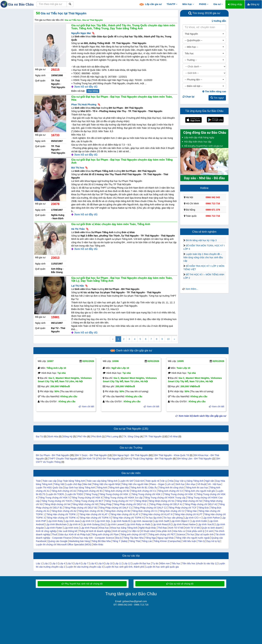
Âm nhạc (191, 484)
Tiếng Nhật (141, 501)
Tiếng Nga (150, 538)
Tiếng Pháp (106, 504)
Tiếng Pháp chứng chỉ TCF (182, 508)
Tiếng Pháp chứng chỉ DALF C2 (150, 508)
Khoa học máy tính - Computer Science (94, 538)
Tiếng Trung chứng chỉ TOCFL (57, 501)
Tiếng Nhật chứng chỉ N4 (57, 504)
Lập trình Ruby (55, 521)
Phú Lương (112, 436)
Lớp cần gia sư (150, 4)
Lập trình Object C (180, 521)
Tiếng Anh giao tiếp (119, 488)
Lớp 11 (118, 563)
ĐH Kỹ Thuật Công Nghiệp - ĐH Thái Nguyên (149, 459)
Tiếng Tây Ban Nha (133, 538)
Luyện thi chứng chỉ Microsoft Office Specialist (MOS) (64, 545)
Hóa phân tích (164, 531)
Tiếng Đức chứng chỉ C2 (172, 511)
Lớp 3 (54, 563)
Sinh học (180, 484)
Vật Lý (164, 481)
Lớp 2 (47, 563)
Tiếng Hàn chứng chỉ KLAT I (94, 514)
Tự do (155, 563)
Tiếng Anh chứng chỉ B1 (90, 491)
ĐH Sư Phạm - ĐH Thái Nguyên (53, 455)
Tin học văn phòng (173, 518)
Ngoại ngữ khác (166, 538)
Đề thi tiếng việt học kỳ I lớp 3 (201, 240)
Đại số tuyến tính (205, 534)
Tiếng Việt (59, 484)
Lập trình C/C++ (193, 518)
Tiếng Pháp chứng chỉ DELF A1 (166, 504)
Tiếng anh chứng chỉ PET (162, 534)
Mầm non (165, 563)
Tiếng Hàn (191, 511)
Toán (38, 481)
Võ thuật (202, 484)
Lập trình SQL (103, 521)
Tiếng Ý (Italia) (120, 541)
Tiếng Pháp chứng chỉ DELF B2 (81, 508)
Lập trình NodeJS (121, 521)
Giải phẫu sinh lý (196, 531)
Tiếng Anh (102, 488)
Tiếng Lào (147, 541)
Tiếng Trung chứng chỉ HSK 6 (87, 498)
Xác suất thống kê (68, 531)
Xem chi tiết (86, 406)
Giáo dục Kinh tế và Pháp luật (74, 534)
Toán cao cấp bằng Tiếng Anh (102, 481)
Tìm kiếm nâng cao (214, 91)
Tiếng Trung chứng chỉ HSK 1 (115, 494)
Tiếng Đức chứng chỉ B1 (91, 511)
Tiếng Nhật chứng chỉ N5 (85, 504)
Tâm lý (201, 541)
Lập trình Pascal (89, 528)
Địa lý (119, 538)
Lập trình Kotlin (199, 521)
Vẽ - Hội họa (214, 484)
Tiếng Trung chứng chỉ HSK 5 (54, 498)
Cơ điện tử (134, 531)
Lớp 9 (101, 563)
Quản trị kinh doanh (212, 528)
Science (181, 534)
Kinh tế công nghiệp (46, 531)
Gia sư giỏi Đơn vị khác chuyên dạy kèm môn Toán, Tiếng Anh (111, 224)
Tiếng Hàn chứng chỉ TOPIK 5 (95, 518)
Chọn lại (189, 97)
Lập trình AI (75, 524)
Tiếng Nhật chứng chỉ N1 (161, 501)
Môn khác (98, 545)
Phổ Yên (82, 436)
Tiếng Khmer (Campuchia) (167, 541)
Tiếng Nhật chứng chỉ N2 (189, 501)
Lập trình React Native (184, 524)
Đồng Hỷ (68, 436)
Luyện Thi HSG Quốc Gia (49, 488)
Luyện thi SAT (127, 481)
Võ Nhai (174, 436)
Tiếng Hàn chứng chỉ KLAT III (157, 514)
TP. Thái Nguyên (153, 436)
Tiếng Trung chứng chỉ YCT (119, 501)
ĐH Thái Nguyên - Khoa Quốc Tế (172, 455)
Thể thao (162, 528)
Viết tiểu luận (189, 541)
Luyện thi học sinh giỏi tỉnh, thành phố (124, 567)
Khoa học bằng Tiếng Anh (124, 528)
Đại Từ (39, 436)
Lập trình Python (211, 518)
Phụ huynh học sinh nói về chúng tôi (82, 584)
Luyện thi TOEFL (56, 494)
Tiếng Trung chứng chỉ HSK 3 (180, 494)
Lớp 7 (85, 563)
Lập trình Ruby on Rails (138, 524)
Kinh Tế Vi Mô (192, 528)
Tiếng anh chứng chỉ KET (134, 534)
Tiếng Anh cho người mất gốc (200, 491)
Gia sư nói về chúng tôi (180, 584)
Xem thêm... (192, 289)
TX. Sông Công (131, 436)
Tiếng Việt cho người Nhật (107, 484)
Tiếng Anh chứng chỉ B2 (117, 491)
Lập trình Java (72, 521)
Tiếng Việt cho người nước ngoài (193, 538)
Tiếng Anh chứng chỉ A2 (64, 491)
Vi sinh (210, 531)
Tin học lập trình (154, 518)
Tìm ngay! (217, 98)
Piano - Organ (157, 484)
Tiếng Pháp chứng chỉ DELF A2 (201, 504)
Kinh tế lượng (120, 531)
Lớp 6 (78, 563)
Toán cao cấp (50, 481)
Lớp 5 (70, 563)
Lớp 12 (127, 563)
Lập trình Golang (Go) (94, 524)
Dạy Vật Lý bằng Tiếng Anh (189, 481)
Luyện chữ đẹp (74, 484)
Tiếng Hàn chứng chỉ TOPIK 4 (62, 518)
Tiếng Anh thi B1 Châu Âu (144, 488)
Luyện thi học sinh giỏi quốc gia (162, 567)
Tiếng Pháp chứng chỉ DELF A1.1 (131, 504)
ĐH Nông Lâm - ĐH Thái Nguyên (194, 459)
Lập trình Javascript (142, 521)
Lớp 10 (109, 563)
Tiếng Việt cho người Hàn (135, 484)
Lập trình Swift (162, 521)
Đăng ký (253, 4)
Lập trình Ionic (71, 528)
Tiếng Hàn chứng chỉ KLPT (188, 514)
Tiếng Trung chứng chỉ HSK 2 (147, 494)
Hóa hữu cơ (179, 531)
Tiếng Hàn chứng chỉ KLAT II (125, 514)
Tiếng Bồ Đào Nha (101, 541)
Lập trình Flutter (54, 528)
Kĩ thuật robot (148, 531)
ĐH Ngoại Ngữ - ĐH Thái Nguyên (131, 455)
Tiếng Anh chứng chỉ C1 (144, 491)
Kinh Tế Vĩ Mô (176, 528)
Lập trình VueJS (206, 524)
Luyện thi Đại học (141, 563)
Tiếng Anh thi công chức (171, 488)
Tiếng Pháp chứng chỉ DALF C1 (116, 508)
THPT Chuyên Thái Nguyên (63, 459)
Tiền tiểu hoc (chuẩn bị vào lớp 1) (199, 563)
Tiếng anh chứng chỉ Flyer (105, 534)
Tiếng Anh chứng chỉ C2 (170, 491)
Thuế (54, 534)
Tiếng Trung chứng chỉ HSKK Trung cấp (165, 498)
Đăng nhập (235, 4)
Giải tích (140, 481)
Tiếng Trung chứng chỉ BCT (89, 501)
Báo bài (87, 484)
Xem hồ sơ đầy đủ (86, 87)
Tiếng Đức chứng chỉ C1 (145, 511)
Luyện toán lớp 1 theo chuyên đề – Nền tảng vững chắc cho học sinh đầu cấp (203, 257)
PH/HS (204, 4)
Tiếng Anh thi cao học (197, 488)
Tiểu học (176, 563)
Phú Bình (97, 436)
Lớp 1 (39, 563)
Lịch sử (170, 484)
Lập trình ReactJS (161, 524)
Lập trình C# (88, 521)
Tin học (191, 534)
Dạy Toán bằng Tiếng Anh (72, 481)
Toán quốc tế (152, 481)
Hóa (171, 481)
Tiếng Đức (204, 508)
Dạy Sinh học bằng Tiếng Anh (80, 488)
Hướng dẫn (219, 21)
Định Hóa (53, 436)
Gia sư (218, 4)
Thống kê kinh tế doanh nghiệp (95, 531)
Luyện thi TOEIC (75, 494)
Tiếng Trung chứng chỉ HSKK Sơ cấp (123, 498)
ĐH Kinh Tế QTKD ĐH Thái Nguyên (101, 459)
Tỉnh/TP (172, 4)
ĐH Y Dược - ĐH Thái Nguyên (91, 455)
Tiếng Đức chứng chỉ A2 (64, 511)
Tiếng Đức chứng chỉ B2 (118, 511)
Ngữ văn (210, 481)
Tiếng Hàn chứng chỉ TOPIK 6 (128, 518)
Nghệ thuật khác (148, 528)
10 (168, 339)
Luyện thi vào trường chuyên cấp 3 (85, 567)
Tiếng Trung (91, 494)
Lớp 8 (93, 563)
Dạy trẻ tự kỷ (213, 541)
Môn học (188, 4)
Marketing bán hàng (80, 541)
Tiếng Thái (135, 541)
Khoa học (104, 528)
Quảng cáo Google (58, 541)
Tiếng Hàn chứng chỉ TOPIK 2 (62, 514)
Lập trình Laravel (115, 524)
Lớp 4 (62, 563)
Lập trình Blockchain (56, 524)
